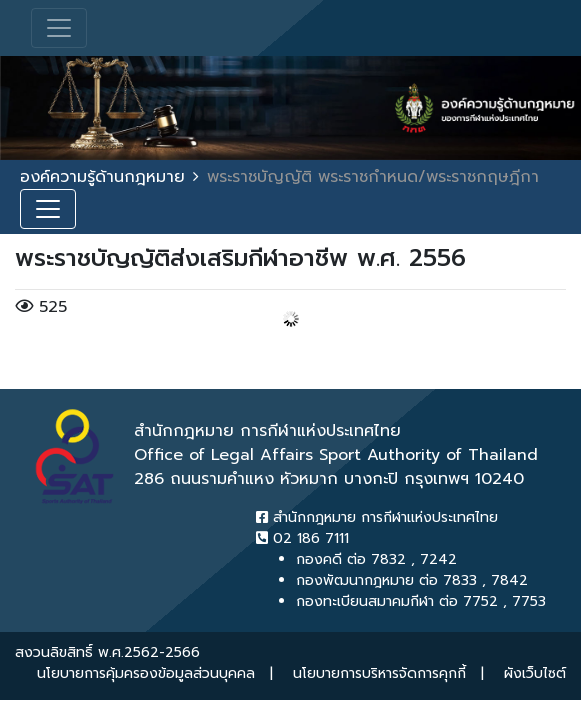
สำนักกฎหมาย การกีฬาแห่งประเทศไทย (377, 517)
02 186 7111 (302, 538)
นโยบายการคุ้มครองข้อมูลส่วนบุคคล (146, 673)
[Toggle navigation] (59, 28)
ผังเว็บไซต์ (535, 673)
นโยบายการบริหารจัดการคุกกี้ (379, 673)
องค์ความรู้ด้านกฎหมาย (102, 177)
